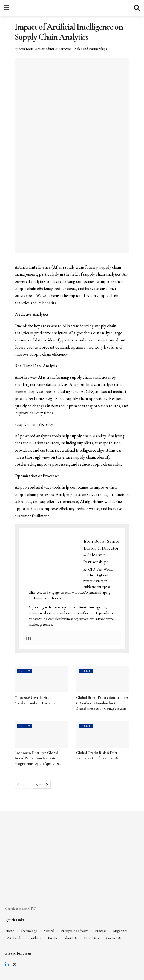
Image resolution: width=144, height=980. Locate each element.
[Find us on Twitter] (15, 965)
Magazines (120, 931)
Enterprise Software (75, 931)
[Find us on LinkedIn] (7, 965)
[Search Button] (137, 8)
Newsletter (92, 938)
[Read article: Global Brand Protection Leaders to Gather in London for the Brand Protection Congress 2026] (103, 679)
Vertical (49, 931)
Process (101, 931)
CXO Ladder (14, 938)
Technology (29, 931)
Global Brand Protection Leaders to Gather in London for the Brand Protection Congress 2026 (102, 703)
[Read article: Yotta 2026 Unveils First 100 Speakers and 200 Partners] (41, 679)
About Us (70, 938)
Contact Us (114, 938)
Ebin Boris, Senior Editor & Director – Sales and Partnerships (63, 49)
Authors (35, 938)
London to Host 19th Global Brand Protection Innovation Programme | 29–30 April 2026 (37, 758)
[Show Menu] (7, 8)
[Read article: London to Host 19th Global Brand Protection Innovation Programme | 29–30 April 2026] (41, 734)
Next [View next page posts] (42, 785)
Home (10, 931)
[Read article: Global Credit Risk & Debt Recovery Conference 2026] (103, 734)
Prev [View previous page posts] (23, 785)
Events (25, 671)
